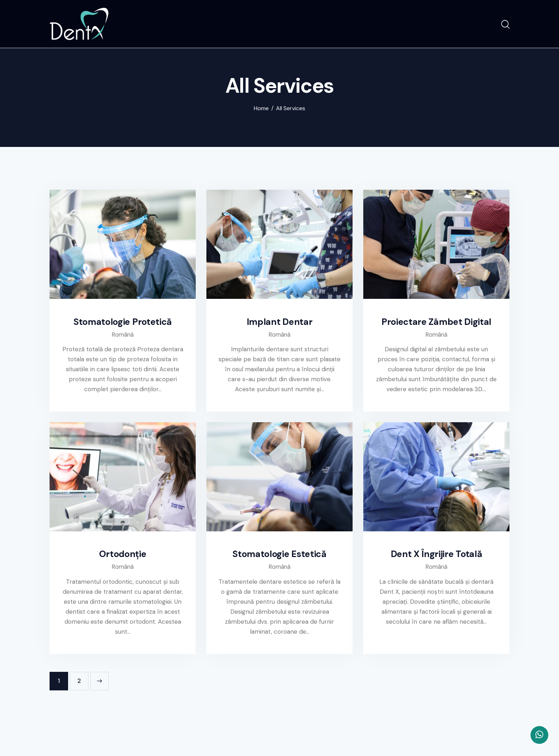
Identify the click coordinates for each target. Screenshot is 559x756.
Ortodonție (123, 556)
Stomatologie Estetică (280, 556)
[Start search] (505, 25)
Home (261, 109)
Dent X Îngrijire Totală (437, 556)
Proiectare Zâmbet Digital (437, 323)
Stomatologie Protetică (123, 323)
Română (123, 336)
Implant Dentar (280, 323)
